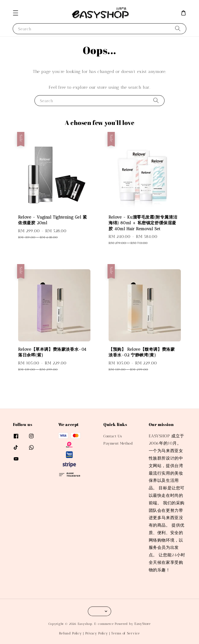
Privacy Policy (97, 633)
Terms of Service (125, 633)
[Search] (178, 29)
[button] (16, 13)
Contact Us (113, 436)
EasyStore (143, 624)
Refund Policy (70, 633)
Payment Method (118, 443)
